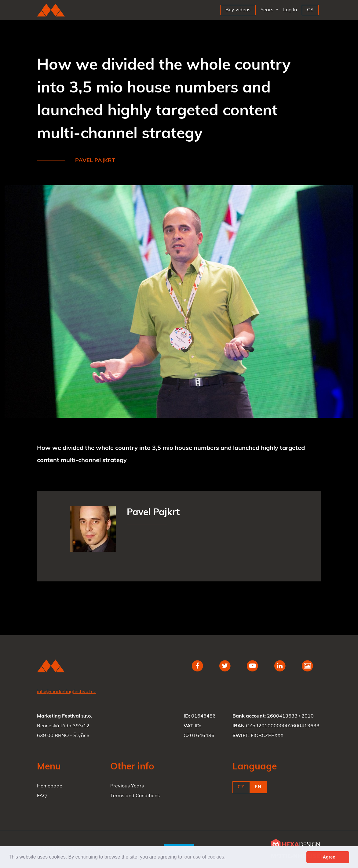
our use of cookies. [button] (205, 857)
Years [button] (268, 10)
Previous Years (127, 786)
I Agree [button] (328, 857)
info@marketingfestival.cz (66, 692)
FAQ (42, 796)
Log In (291, 9)
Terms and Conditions (135, 796)
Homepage (50, 786)
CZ (241, 787)
